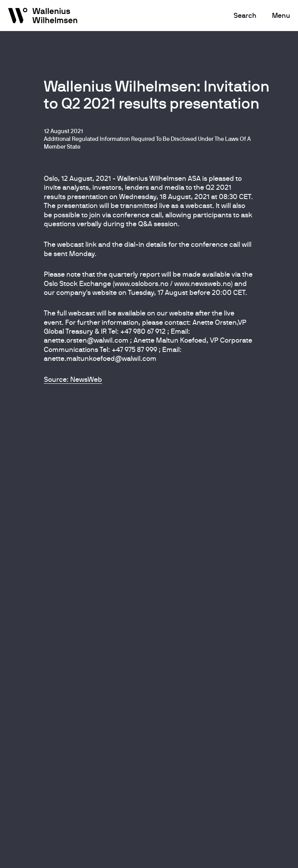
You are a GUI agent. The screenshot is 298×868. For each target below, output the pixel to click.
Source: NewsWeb (73, 379)
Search (245, 15)
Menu (281, 15)
